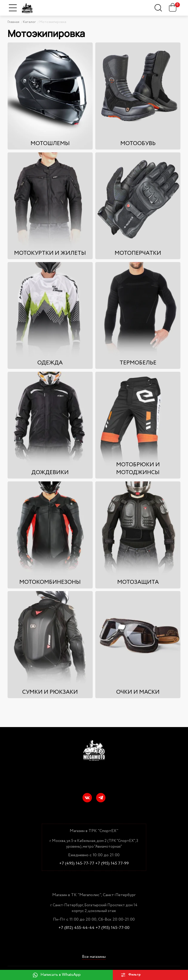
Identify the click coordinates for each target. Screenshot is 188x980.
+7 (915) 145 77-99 (112, 864)
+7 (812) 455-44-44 (77, 928)
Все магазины (94, 957)
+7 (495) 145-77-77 (77, 864)
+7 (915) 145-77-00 (113, 928)
